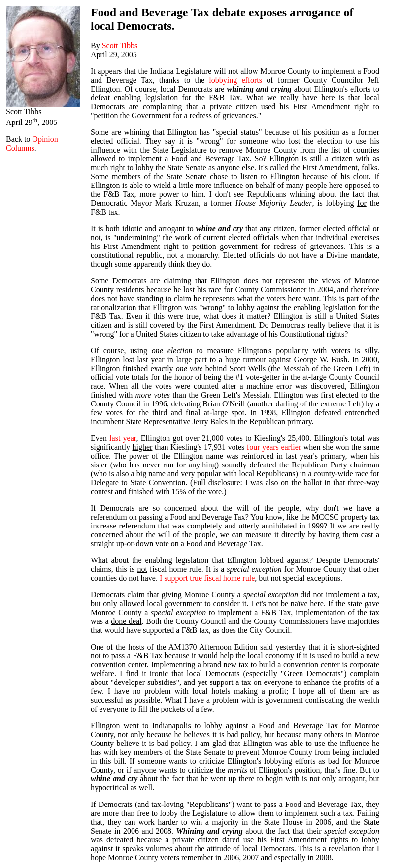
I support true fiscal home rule (207, 578)
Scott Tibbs (120, 46)
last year (123, 438)
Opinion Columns (32, 143)
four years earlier (274, 447)
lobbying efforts (235, 80)
